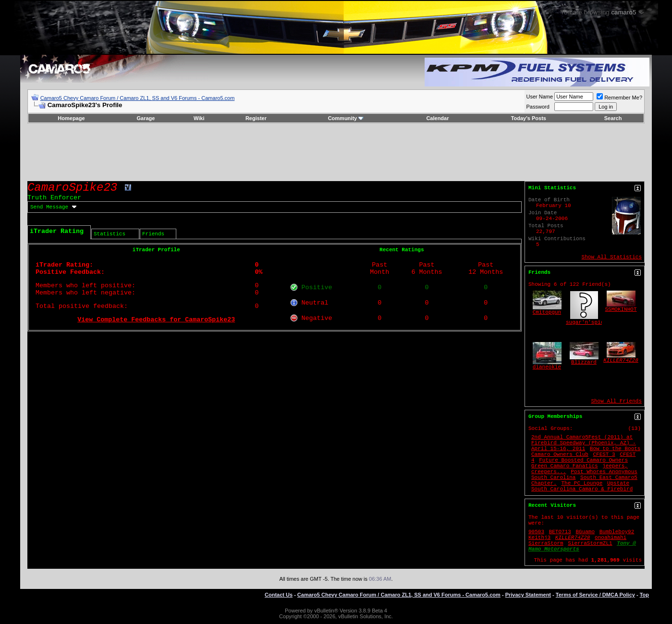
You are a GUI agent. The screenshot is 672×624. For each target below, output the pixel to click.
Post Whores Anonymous (604, 472)
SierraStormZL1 (590, 543)
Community (346, 118)
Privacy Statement (528, 595)
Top (644, 595)
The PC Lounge (582, 483)
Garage (146, 118)
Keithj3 (539, 538)
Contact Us (279, 595)
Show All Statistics (612, 257)
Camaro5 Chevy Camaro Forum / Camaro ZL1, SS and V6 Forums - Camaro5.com (138, 98)
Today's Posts (529, 118)
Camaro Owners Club (560, 454)
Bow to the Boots (615, 449)
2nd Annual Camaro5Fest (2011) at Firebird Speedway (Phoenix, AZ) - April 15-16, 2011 (584, 443)
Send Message (49, 207)
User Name (540, 97)
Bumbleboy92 (617, 532)
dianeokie (547, 367)
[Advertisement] (336, 152)
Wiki (199, 118)
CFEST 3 (604, 454)
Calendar (437, 118)
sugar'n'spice (586, 322)
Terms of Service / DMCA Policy (595, 595)
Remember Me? (619, 98)
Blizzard (584, 362)
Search (613, 118)
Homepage (71, 118)
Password (538, 107)
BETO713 (560, 532)
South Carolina (553, 477)
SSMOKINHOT (621, 309)
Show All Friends (616, 401)
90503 (536, 532)
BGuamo (585, 532)
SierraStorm (546, 543)
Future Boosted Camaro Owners (583, 460)
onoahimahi (611, 538)
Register (256, 118)
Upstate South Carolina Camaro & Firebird (582, 486)
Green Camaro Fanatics (565, 466)
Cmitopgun (547, 312)
